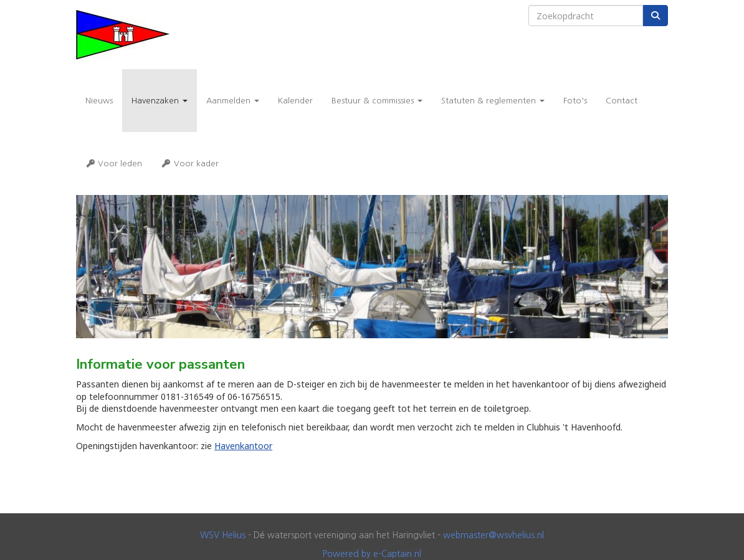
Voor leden (114, 164)
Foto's (575, 101)
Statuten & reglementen (493, 101)
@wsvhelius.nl (494, 535)
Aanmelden (233, 101)
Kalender (295, 101)
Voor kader (189, 164)
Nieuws (99, 101)
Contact (622, 101)
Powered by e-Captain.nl (372, 554)
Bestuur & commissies (377, 101)
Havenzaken (160, 101)
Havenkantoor (243, 446)
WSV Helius (223, 535)
